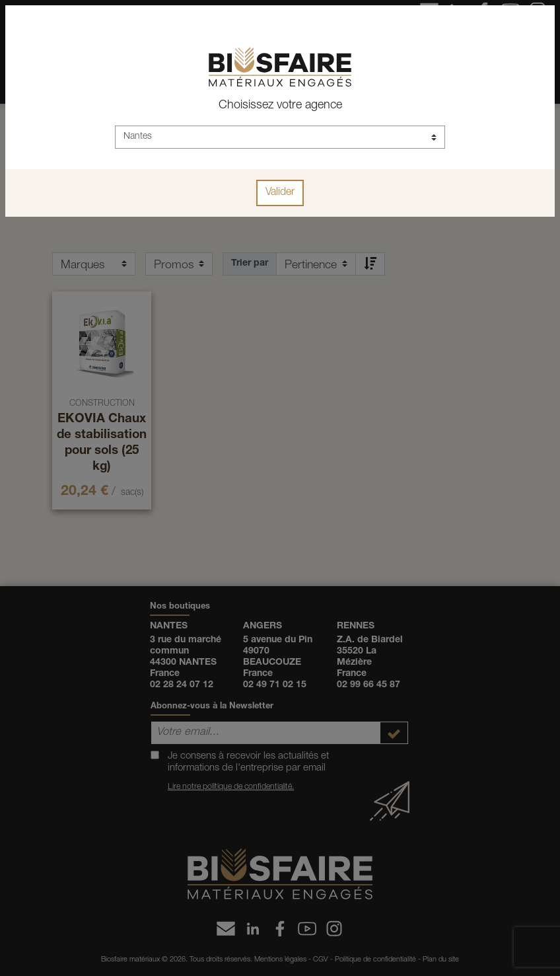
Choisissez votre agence (280, 106)
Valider (280, 193)
